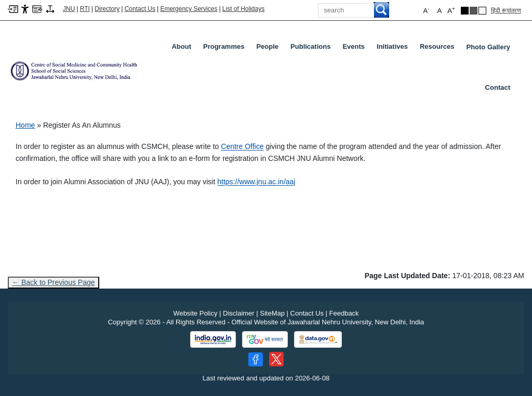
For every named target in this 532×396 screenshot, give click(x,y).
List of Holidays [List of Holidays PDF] (243, 9)
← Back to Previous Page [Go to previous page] (54, 282)
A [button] (451, 10)
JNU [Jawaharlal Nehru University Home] (69, 9)
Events (356, 49)
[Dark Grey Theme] (474, 11)
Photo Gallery (488, 47)
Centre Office (242, 146)
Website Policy (195, 313)
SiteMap (272, 313)
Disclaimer (239, 313)
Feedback (344, 313)
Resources (439, 49)
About (183, 49)
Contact (498, 87)
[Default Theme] (482, 11)
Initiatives (394, 49)
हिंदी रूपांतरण (506, 10)
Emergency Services (189, 9)
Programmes (226, 49)
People (269, 49)
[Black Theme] (465, 11)
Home (25, 125)
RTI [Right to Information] (85, 9)
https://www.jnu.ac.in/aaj (256, 182)
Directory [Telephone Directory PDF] (107, 9)
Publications (312, 49)
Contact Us (140, 9)
